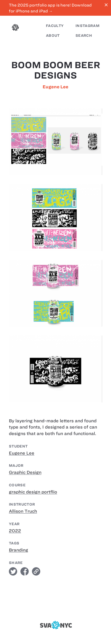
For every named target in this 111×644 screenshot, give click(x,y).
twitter (13, 571)
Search (84, 35)
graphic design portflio (33, 492)
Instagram (87, 26)
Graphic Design (25, 472)
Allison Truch (23, 511)
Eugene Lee (55, 87)
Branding (18, 550)
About (53, 35)
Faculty (55, 26)
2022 (15, 531)
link (36, 571)
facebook (25, 571)
